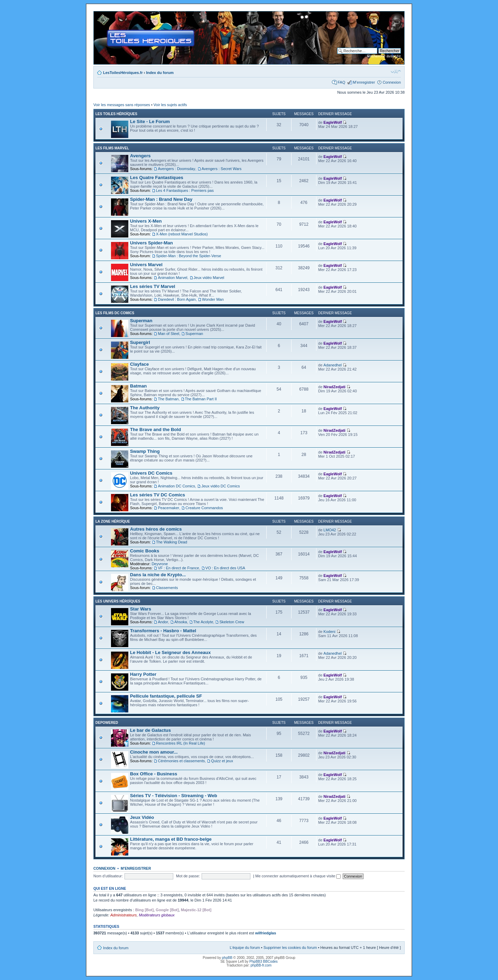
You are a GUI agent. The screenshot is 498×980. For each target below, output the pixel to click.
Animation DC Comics (176, 486)
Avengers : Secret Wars (222, 169)
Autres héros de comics (156, 529)
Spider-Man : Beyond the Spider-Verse (188, 256)
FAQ (341, 82)
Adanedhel (333, 365)
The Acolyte (203, 622)
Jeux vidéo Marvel (209, 278)
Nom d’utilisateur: (108, 876)
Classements (167, 588)
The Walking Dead (172, 542)
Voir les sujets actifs (170, 105)
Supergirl (140, 342)
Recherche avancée (384, 56)
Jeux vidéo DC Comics (220, 486)
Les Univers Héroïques (118, 601)
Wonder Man (213, 299)
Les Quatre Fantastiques (157, 178)
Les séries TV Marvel (153, 286)
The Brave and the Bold (155, 430)
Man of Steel (168, 334)
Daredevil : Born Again (177, 299)
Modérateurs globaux (156, 915)
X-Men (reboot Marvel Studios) (182, 234)
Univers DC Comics (151, 473)
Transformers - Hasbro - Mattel (163, 631)
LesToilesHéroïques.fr (123, 73)
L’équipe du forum (245, 948)
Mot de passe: (188, 876)
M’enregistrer (364, 82)
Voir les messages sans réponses (122, 105)
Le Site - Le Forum (150, 122)
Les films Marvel (112, 148)
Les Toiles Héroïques (116, 114)
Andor (163, 622)
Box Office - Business (154, 774)
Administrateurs (123, 915)
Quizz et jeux (222, 761)
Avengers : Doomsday (176, 169)
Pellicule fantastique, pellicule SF (166, 696)
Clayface (139, 364)
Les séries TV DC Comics (158, 495)
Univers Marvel (146, 265)
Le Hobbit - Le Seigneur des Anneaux (170, 652)
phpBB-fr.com (261, 965)
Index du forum (160, 73)
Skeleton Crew (232, 622)
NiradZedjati (334, 387)
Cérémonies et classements (181, 761)
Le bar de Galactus (150, 730)
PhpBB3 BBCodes (264, 962)
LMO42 (330, 530)
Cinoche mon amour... (154, 752)
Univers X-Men (146, 221)
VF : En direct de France (178, 568)
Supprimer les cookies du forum (290, 948)
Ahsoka (181, 622)
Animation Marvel (172, 278)
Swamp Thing (145, 451)
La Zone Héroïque (113, 521)
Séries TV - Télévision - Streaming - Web (174, 796)
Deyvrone (160, 564)
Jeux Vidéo (142, 817)
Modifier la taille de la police (396, 71)
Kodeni (329, 632)
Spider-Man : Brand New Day (161, 199)
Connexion (392, 82)
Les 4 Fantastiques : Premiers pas (185, 190)
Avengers (140, 156)
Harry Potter (143, 674)
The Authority (145, 408)
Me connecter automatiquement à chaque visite (298, 876)
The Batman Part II (201, 399)
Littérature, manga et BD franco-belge (171, 839)
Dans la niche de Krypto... (158, 575)
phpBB (227, 958)
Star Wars (141, 609)
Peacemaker (168, 508)
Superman (141, 321)
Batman (138, 386)
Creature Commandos (204, 508)
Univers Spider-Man (151, 243)
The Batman (168, 399)
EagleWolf (333, 122)
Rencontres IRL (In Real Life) (181, 743)
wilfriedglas (266, 933)
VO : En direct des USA (225, 568)
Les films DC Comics (115, 313)
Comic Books (145, 551)
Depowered (107, 723)
